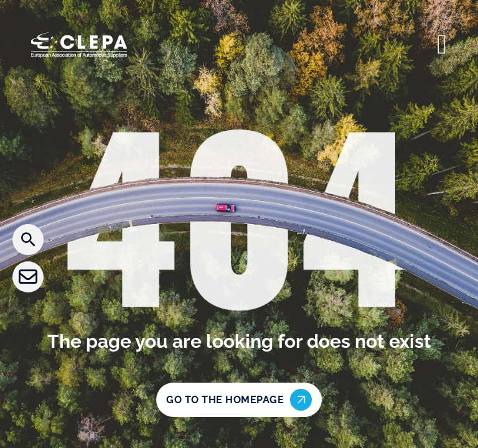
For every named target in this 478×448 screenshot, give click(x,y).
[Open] (442, 45)
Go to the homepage (239, 400)
